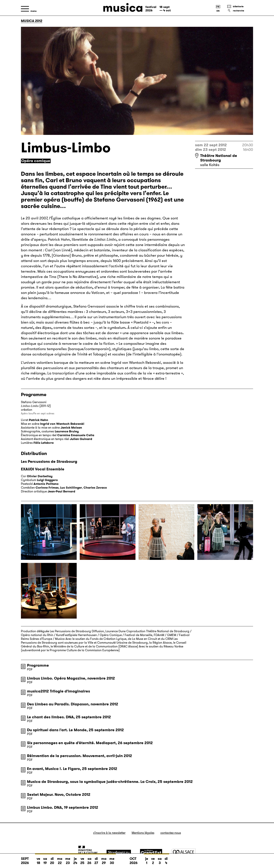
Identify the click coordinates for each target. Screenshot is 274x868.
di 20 (52, 859)
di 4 (166, 859)
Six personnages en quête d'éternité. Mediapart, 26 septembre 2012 (90, 743)
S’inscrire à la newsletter (109, 833)
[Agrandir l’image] (49, 532)
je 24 (75, 859)
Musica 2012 (32, 21)
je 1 (147, 859)
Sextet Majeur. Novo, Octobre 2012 (59, 794)
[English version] (218, 11)
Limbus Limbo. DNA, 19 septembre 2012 (63, 807)
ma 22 (60, 859)
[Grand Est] (151, 853)
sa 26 (89, 859)
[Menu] (29, 9)
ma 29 (104, 859)
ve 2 (153, 859)
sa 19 (45, 859)
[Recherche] (240, 11)
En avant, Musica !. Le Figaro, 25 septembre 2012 (72, 769)
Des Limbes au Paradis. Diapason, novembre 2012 (73, 704)
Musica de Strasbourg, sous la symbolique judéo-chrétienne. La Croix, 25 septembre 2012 (110, 782)
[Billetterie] (240, 6)
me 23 (68, 859)
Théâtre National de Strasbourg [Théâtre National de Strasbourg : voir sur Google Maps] (219, 158)
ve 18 (38, 859)
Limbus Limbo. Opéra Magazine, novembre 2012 (71, 678)
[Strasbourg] (119, 853)
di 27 (96, 859)
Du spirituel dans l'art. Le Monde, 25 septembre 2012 (75, 730)
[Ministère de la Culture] (88, 852)
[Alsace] (183, 853)
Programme (38, 665)
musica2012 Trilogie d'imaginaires (59, 691)
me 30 (112, 859)
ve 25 (82, 859)
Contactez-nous (171, 833)
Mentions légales (143, 833)
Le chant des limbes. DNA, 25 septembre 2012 (69, 717)
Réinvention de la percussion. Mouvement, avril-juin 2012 (80, 756)
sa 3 (160, 859)
